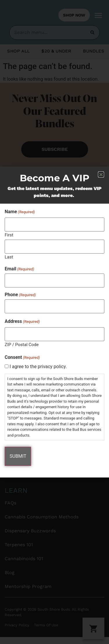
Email (19, 269)
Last (9, 257)
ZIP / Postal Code (22, 344)
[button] (101, 174)
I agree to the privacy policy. (38, 367)
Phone (20, 295)
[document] (54, 322)
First (9, 235)
